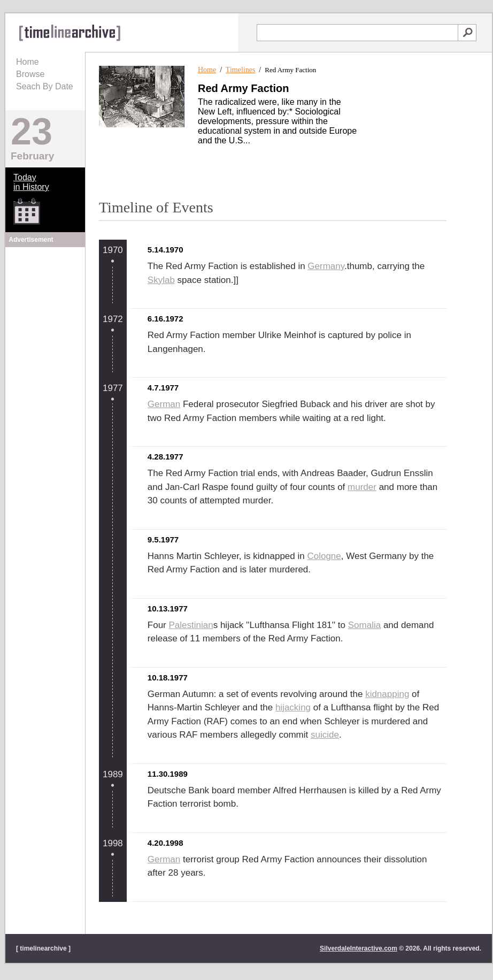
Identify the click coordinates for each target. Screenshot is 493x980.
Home (28, 62)
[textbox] (357, 33)
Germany (326, 266)
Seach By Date (45, 86)
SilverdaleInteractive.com (359, 948)
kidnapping (387, 694)
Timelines (241, 70)
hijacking (293, 707)
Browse (30, 74)
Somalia (364, 625)
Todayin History (31, 182)
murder (362, 487)
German (164, 404)
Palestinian (191, 625)
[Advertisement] (45, 317)
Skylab (161, 280)
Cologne (324, 556)
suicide (325, 735)
